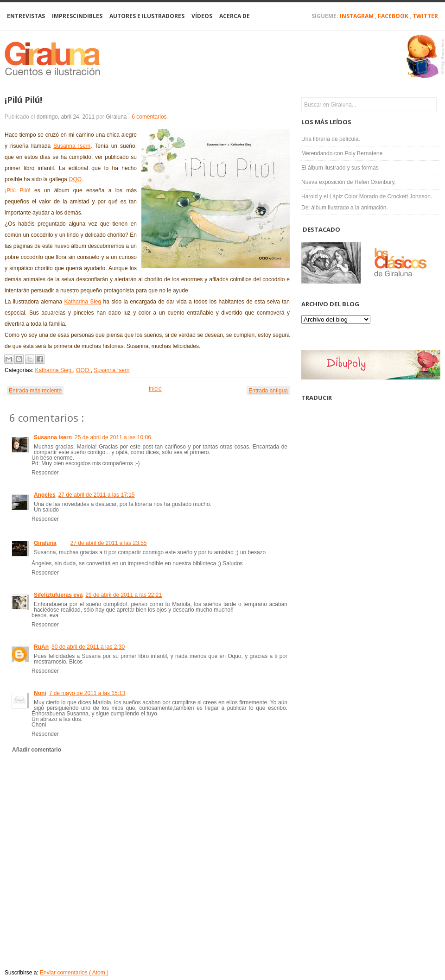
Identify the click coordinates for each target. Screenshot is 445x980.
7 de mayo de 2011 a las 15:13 (87, 693)
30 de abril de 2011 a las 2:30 (88, 647)
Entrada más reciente (35, 391)
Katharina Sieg (83, 302)
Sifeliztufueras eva (58, 595)
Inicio (155, 389)
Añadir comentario (37, 750)
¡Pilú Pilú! (23, 100)
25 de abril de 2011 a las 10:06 (113, 437)
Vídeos (202, 16)
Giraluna (45, 543)
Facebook (394, 16)
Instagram (357, 16)
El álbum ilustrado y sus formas (340, 168)
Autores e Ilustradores (147, 16)
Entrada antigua (268, 391)
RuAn (41, 647)
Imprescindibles (77, 16)
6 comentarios (149, 117)
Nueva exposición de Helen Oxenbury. (349, 182)
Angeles (45, 495)
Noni (40, 693)
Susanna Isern (72, 146)
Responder (45, 473)
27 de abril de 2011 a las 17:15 (97, 495)
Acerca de (235, 16)
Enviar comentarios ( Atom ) (74, 973)
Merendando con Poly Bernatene (342, 153)
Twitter (425, 16)
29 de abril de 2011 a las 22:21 (124, 595)
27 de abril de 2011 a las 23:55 (109, 543)
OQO (75, 179)
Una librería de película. (331, 139)
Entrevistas (26, 16)
